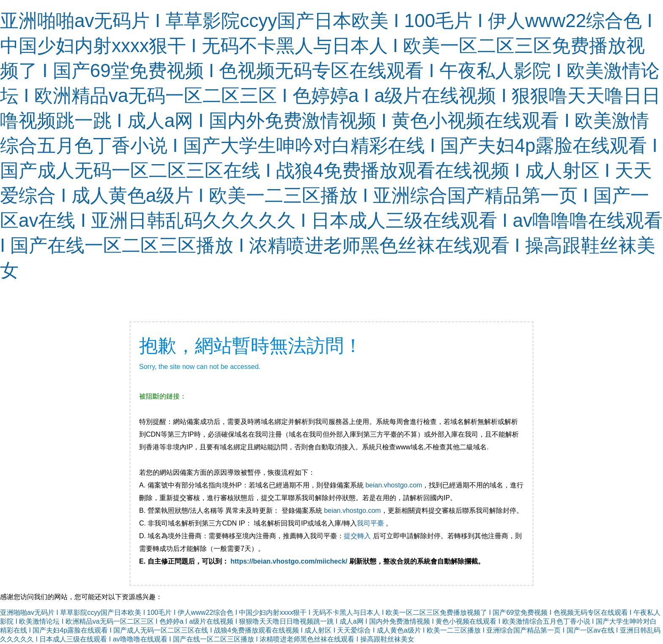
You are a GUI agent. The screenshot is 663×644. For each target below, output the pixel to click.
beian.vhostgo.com (394, 485)
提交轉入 (357, 536)
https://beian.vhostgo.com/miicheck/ (289, 561)
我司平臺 (371, 523)
